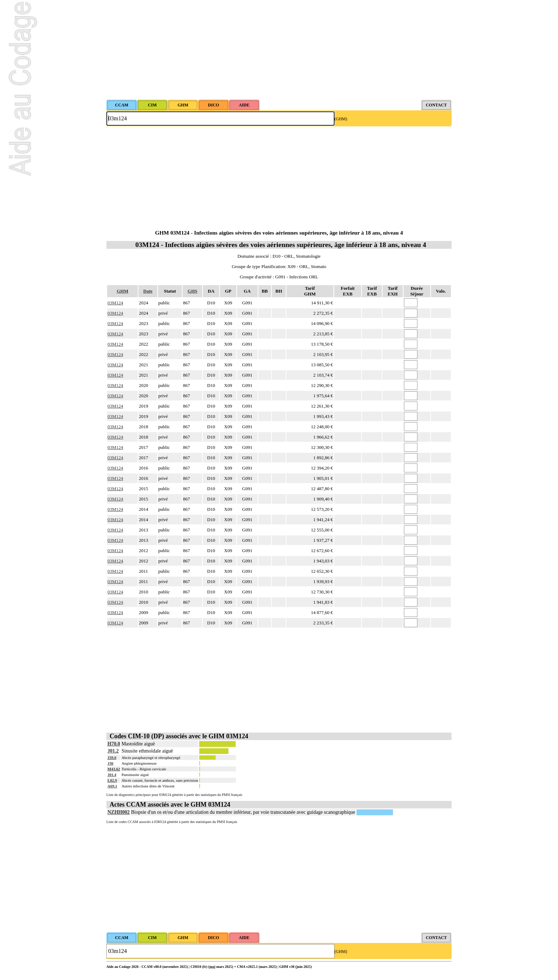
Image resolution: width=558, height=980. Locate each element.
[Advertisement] (279, 50)
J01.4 (112, 775)
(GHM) (341, 119)
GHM (123, 291)
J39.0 (112, 758)
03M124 (115, 303)
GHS (192, 291)
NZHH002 (119, 812)
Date (148, 291)
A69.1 (112, 786)
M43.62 (114, 769)
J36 (110, 763)
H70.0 (114, 744)
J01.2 (113, 751)
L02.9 (112, 780)
